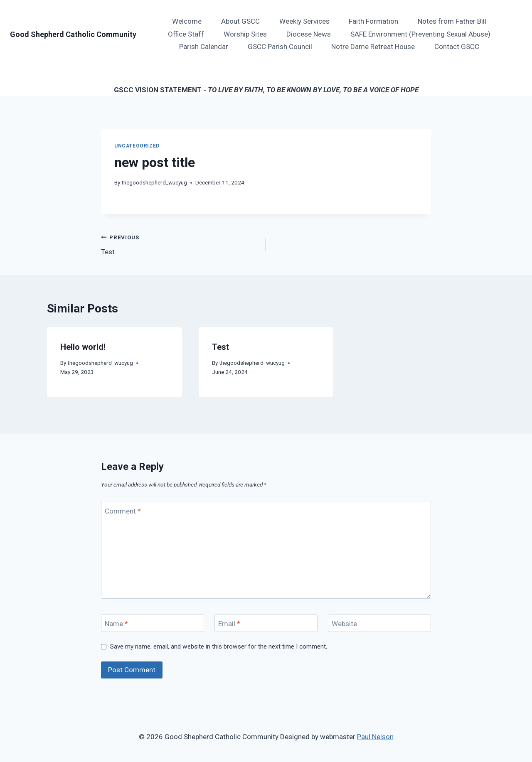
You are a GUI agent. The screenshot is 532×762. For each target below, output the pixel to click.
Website (344, 624)
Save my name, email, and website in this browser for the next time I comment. (219, 646)
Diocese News (309, 34)
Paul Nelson (375, 737)
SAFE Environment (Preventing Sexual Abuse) (420, 34)
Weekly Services (304, 21)
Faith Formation (373, 21)
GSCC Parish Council (280, 47)
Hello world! (83, 347)
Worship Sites (245, 34)
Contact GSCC (457, 47)
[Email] (266, 623)
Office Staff (186, 34)
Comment (123, 511)
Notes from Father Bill (452, 21)
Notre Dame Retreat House (373, 47)
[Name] (153, 623)
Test (180, 244)
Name (116, 624)
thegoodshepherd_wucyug (154, 182)
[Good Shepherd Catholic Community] (73, 34)
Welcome (187, 21)
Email (229, 624)
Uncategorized (137, 146)
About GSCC (240, 21)
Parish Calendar (204, 47)
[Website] (379, 623)
